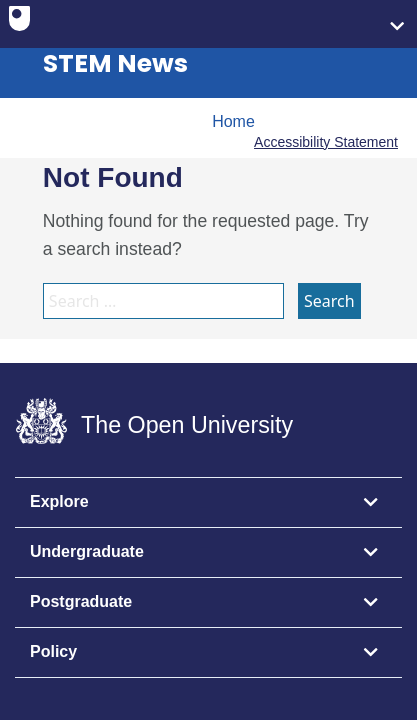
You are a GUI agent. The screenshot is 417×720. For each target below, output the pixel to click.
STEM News (115, 63)
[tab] (208, 503)
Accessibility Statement (326, 142)
